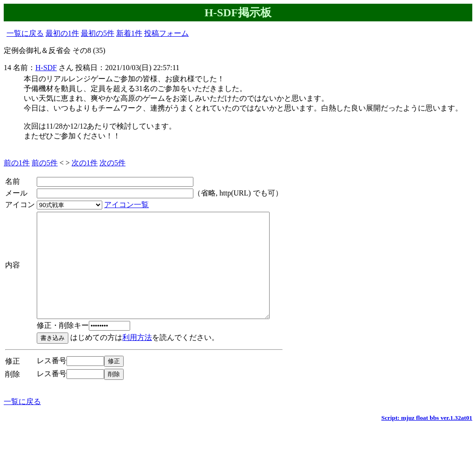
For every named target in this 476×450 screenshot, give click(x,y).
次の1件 (85, 163)
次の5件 (112, 163)
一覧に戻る (25, 33)
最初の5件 (98, 33)
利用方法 (137, 358)
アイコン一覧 (126, 205)
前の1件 (17, 163)
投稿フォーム (166, 33)
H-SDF (46, 68)
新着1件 (129, 33)
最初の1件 (62, 33)
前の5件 (45, 163)
